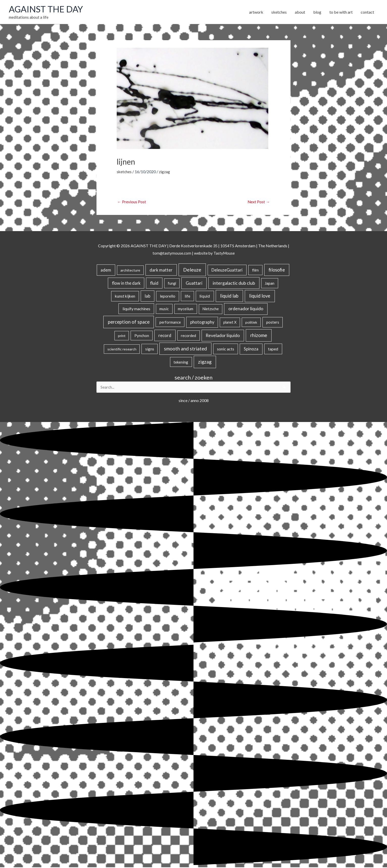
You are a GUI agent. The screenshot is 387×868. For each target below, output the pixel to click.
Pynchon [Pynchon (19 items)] (142, 336)
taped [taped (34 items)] (273, 349)
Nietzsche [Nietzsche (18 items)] (211, 309)
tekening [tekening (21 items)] (181, 362)
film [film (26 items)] (255, 271)
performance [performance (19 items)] (170, 323)
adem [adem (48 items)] (106, 271)
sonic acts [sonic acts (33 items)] (226, 349)
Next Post (259, 202)
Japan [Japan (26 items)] (270, 283)
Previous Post (132, 202)
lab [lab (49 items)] (148, 297)
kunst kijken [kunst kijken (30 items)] (125, 297)
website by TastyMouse (215, 253)
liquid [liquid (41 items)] (205, 296)
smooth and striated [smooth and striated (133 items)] (185, 349)
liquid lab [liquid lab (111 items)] (229, 296)
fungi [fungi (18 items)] (172, 284)
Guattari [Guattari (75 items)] (194, 283)
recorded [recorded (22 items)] (188, 336)
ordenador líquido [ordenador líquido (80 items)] (246, 309)
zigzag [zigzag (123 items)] (205, 362)
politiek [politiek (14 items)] (251, 323)
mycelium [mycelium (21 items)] (186, 309)
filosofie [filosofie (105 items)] (277, 270)
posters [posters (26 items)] (273, 323)
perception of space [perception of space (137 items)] (129, 322)
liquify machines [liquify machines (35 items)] (136, 309)
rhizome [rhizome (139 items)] (259, 336)
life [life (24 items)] (187, 297)
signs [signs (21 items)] (150, 349)
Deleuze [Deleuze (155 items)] (192, 270)
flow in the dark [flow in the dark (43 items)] (126, 283)
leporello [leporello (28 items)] (168, 297)
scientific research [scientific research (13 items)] (122, 350)
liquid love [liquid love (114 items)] (260, 296)
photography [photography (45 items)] (202, 323)
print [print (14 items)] (122, 336)
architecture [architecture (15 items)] (130, 271)
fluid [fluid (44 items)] (154, 283)
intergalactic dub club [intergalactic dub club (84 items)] (234, 283)
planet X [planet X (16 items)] (230, 323)
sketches (124, 172)
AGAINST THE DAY (47, 9)
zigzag (165, 172)
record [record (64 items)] (165, 336)
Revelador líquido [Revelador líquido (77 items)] (223, 336)
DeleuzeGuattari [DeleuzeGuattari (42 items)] (227, 270)
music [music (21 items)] (164, 309)
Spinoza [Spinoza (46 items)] (251, 349)
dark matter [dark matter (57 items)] (161, 270)
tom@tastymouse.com (171, 253)
